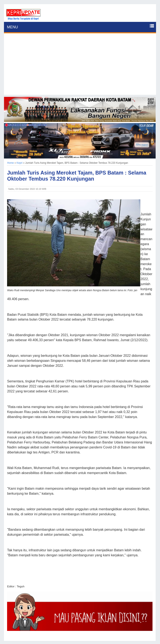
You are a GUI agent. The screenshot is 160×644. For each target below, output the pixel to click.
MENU (12, 27)
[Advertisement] (80, 66)
